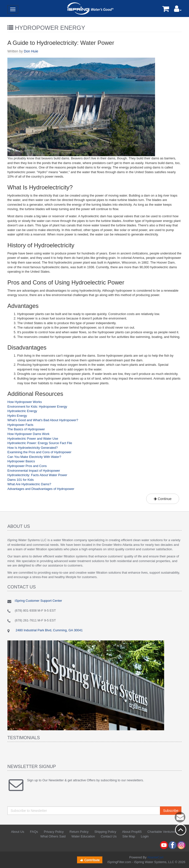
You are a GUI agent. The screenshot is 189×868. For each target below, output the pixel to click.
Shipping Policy (105, 832)
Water (47, 439)
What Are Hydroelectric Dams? (29, 484)
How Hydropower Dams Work (28, 434)
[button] (178, 10)
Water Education (83, 836)
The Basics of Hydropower (26, 429)
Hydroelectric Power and (25, 439)
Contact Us (109, 836)
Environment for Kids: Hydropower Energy (37, 407)
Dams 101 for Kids (21, 480)
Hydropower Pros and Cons (27, 466)
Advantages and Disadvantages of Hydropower (41, 489)
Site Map (129, 836)
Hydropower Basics (21, 461)
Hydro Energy (17, 416)
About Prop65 (132, 832)
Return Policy (79, 832)
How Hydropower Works (25, 402)
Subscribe (171, 811)
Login (145, 836)
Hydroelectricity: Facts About (28, 475)
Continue (163, 499)
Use (55, 439)
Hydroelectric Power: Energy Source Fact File (40, 443)
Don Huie (31, 51)
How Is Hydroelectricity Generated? (32, 448)
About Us (18, 832)
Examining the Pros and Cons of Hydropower (39, 452)
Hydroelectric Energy (22, 411)
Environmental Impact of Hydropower (34, 471)
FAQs (34, 832)
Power (62, 475)
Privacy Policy (54, 832)
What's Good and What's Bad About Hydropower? (43, 420)
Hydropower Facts (20, 425)
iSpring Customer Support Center (38, 601)
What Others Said (53, 836)
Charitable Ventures (161, 832)
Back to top (181, 830)
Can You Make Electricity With (29, 457)
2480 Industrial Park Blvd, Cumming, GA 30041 (49, 630)
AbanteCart (155, 857)
